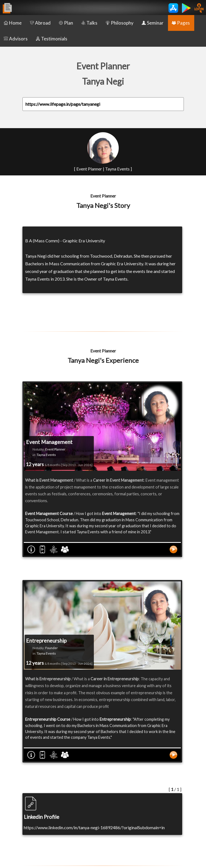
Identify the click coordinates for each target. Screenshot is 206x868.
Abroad (40, 23)
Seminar (153, 23)
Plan (66, 23)
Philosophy (120, 23)
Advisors (16, 39)
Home (13, 23)
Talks (89, 23)
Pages (181, 23)
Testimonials (52, 39)
